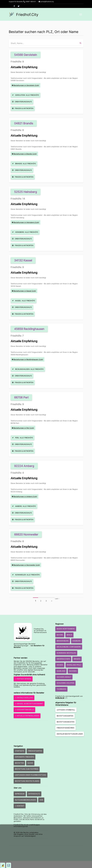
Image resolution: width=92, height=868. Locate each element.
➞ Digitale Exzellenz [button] (24, 698)
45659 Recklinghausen (29, 329)
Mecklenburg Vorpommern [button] (69, 647)
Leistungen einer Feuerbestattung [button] (31, 775)
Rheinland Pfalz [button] (74, 665)
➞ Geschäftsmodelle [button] (24, 710)
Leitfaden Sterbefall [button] (66, 710)
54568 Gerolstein (26, 55)
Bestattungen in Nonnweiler (24, 565)
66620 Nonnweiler (26, 534)
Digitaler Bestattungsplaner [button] (70, 734)
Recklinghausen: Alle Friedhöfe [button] (28, 369)
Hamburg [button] (77, 641)
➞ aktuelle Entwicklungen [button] (27, 716)
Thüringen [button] (61, 689)
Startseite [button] (20, 751)
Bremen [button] (77, 659)
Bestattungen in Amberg (23, 496)
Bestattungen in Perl (22, 428)
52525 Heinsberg (26, 192)
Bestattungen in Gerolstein (24, 85)
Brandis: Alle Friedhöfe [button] (24, 164)
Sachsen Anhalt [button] (64, 677)
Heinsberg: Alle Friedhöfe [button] (25, 232)
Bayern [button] (60, 635)
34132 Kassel (23, 260)
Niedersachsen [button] (63, 659)
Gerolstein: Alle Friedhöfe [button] (26, 95)
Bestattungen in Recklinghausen (26, 359)
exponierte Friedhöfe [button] (24, 757)
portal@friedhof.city (46, 2)
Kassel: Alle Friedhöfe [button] (24, 301)
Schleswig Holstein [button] (65, 683)
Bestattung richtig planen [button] (27, 781)
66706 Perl (21, 397)
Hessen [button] (60, 665)
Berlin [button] (69, 635)
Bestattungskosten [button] (66, 722)
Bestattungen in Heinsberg (24, 222)
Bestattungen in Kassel (22, 291)
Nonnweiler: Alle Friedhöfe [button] (26, 575)
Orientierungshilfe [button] (22, 102)
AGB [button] (41, 800)
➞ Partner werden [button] (23, 679)
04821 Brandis (24, 123)
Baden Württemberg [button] (66, 629)
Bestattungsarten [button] (65, 716)
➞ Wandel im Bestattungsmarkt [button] (29, 704)
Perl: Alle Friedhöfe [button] (23, 438)
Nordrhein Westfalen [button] (66, 653)
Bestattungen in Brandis (23, 154)
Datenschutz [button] (34, 794)
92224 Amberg (24, 466)
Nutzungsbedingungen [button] (25, 800)
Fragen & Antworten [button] (23, 108)
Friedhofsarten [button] (35, 751)
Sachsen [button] (73, 671)
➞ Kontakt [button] (20, 806)
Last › (57, 599)
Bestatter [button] (19, 763)
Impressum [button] (20, 794)
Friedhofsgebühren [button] (65, 728)
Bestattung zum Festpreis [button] (27, 769)
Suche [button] (30, 763)
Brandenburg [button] (63, 641)
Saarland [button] (61, 671)
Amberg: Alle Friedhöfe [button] (24, 506)
